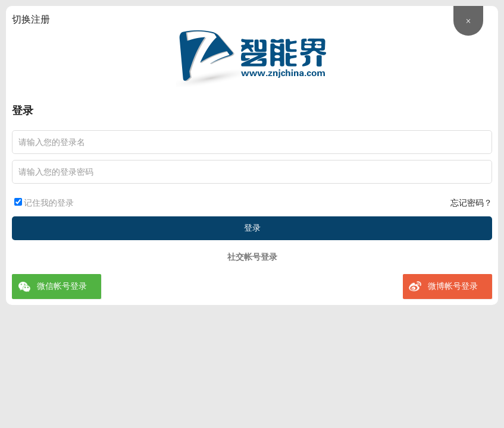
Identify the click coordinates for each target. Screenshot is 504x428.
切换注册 (31, 19)
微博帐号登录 (453, 286)
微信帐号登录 (62, 286)
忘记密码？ (471, 203)
